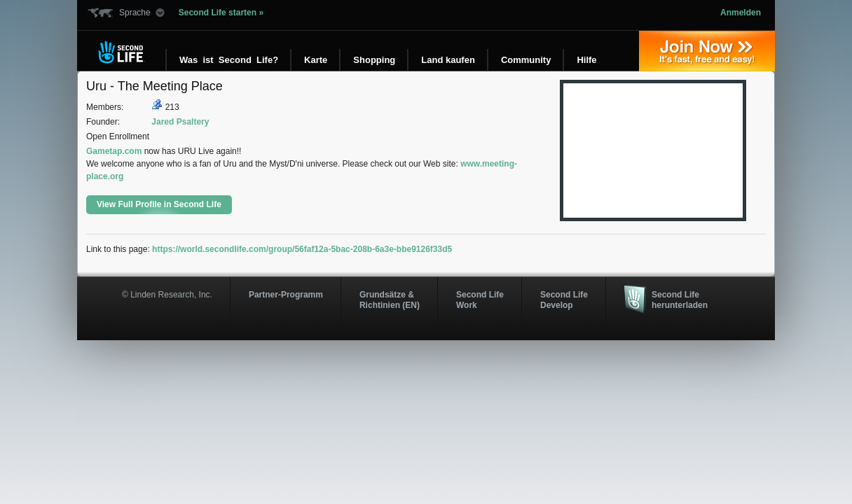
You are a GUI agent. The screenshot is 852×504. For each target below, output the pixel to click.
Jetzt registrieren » (707, 51)
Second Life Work (480, 300)
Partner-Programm (286, 295)
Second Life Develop (564, 300)
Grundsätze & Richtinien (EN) (390, 300)
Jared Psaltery (180, 122)
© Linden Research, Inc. (167, 295)
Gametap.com (114, 151)
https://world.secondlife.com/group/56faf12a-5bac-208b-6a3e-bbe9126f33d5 (302, 249)
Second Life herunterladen (680, 300)
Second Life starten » (221, 13)
